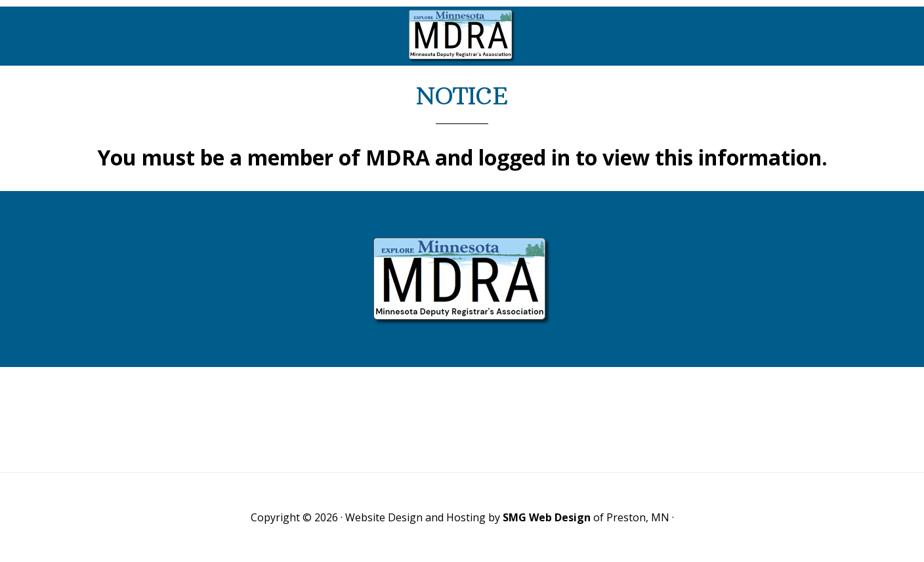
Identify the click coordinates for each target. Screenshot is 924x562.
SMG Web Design (547, 517)
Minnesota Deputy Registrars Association (462, 36)
